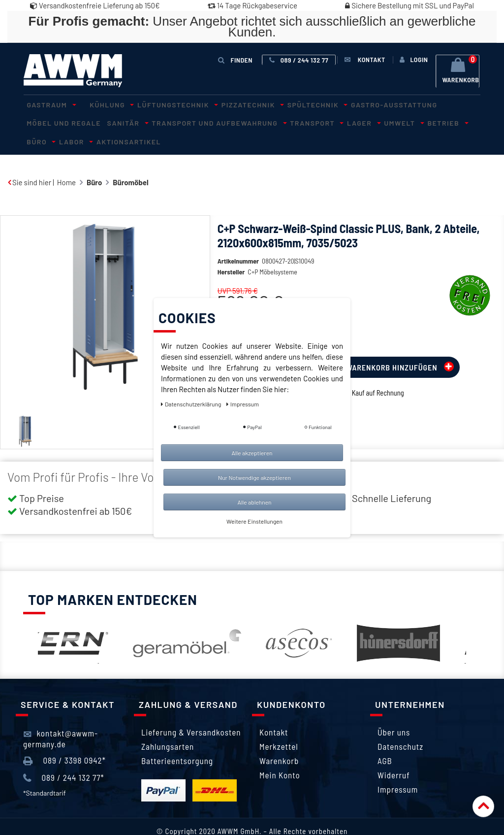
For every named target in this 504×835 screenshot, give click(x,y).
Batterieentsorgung (177, 741)
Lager (258, 121)
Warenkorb (279, 741)
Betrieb (329, 121)
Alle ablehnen (254, 502)
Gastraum (47, 104)
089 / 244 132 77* (64, 758)
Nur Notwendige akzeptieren (254, 477)
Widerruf (394, 755)
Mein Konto (280, 755)
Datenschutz (400, 727)
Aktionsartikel (436, 121)
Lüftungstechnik (159, 104)
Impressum (398, 769)
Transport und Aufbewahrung (127, 121)
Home (66, 162)
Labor (389, 121)
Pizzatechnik (228, 104)
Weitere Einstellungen (254, 521)
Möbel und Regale (437, 104)
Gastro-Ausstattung (357, 104)
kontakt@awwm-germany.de (61, 718)
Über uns (394, 712)
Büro (361, 121)
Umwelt (292, 121)
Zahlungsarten (168, 727)
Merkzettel (279, 727)
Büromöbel (130, 162)
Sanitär (42, 121)
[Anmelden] (413, 60)
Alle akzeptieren (252, 453)
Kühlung (100, 104)
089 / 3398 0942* (64, 740)
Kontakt (274, 712)
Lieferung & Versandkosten (191, 712)
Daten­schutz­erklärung (192, 404)
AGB (385, 741)
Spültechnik (286, 104)
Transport (218, 121)
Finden (237, 59)
